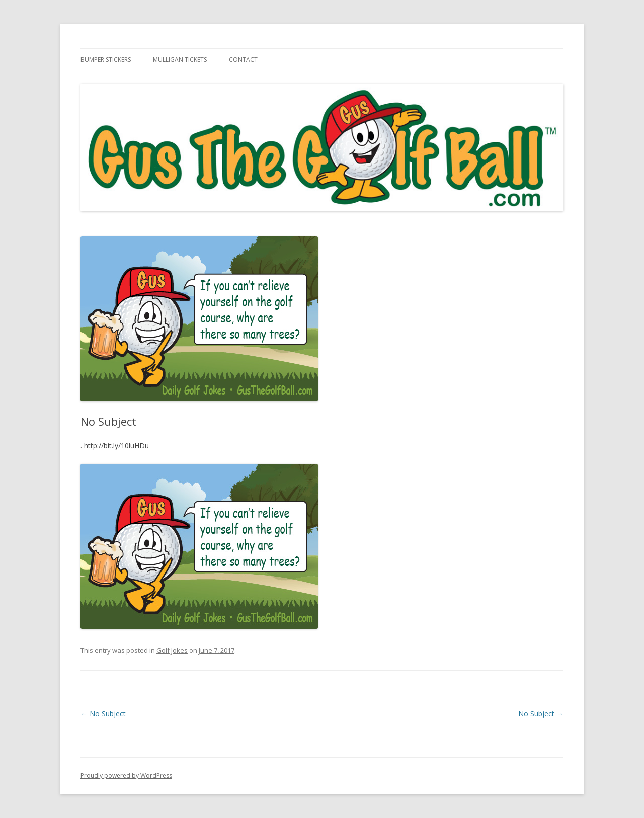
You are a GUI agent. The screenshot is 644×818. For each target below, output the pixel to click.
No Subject (103, 714)
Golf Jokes (172, 650)
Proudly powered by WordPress (126, 775)
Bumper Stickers (106, 60)
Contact (243, 60)
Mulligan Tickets (180, 60)
